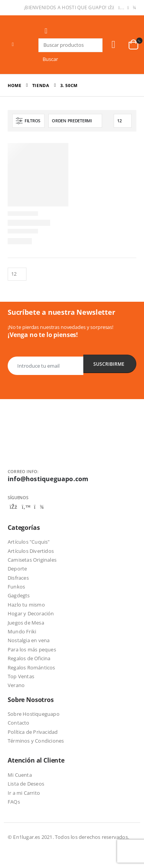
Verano (16, 685)
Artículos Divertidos (31, 551)
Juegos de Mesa (26, 623)
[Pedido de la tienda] (75, 121)
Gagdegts (19, 595)
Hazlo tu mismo (26, 605)
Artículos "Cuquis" (29, 542)
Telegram (39, 507)
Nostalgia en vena (29, 640)
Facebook (13, 507)
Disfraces (18, 578)
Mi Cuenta (20, 775)
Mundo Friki (22, 631)
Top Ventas (21, 676)
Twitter (26, 507)
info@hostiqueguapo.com (48, 479)
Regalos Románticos (31, 667)
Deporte (17, 569)
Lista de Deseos (26, 784)
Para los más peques (32, 649)
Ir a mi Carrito (24, 793)
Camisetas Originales (32, 560)
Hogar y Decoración (31, 613)
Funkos (16, 587)
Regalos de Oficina (29, 658)
